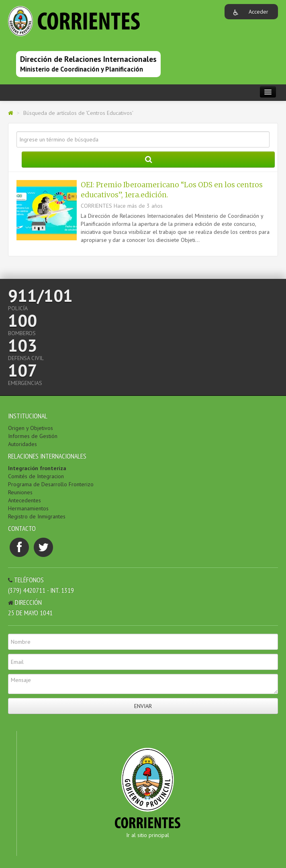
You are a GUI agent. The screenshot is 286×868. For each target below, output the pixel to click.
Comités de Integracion (36, 476)
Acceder (258, 12)
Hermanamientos (28, 508)
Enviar (143, 706)
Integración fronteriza (37, 468)
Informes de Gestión (33, 436)
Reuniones (20, 492)
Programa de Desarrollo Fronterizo (51, 484)
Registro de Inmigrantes (37, 516)
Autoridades (22, 444)
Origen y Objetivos (31, 428)
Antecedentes (25, 500)
